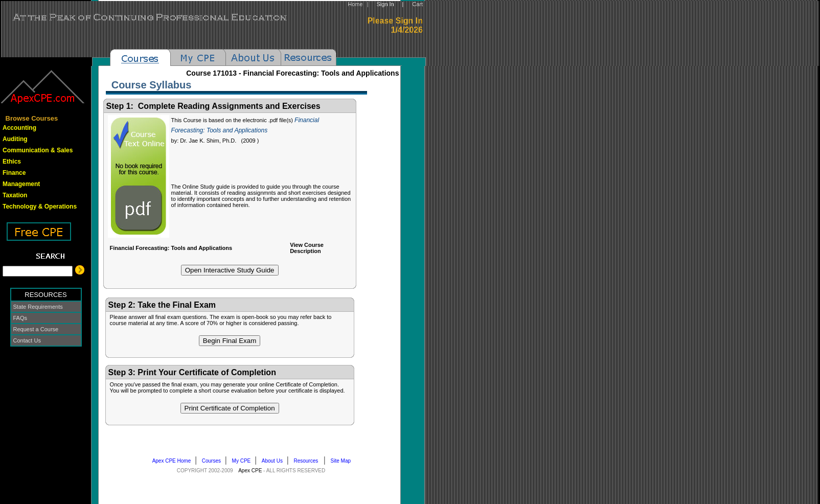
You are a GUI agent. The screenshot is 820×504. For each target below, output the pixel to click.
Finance (14, 173)
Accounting (19, 128)
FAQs (20, 318)
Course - (292, 73)
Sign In (385, 4)
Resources (309, 461)
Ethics (12, 162)
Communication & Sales (38, 150)
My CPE (244, 461)
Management (21, 184)
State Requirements (38, 307)
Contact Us (27, 340)
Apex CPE (250, 471)
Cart (417, 4)
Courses (214, 461)
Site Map (343, 461)
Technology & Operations (40, 207)
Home (355, 4)
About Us (274, 461)
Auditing (15, 139)
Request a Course (36, 329)
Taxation (15, 195)
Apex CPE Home (174, 461)
